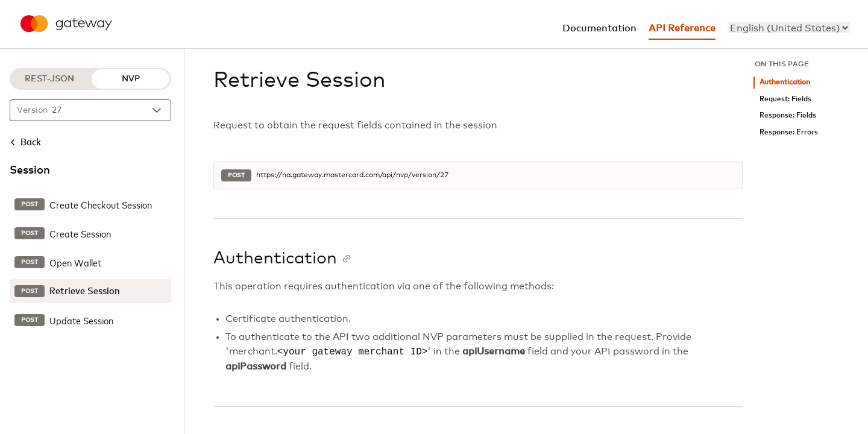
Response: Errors (789, 132)
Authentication (785, 82)
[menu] (789, 28)
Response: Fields (788, 115)
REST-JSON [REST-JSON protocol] (49, 79)
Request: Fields (785, 99)
